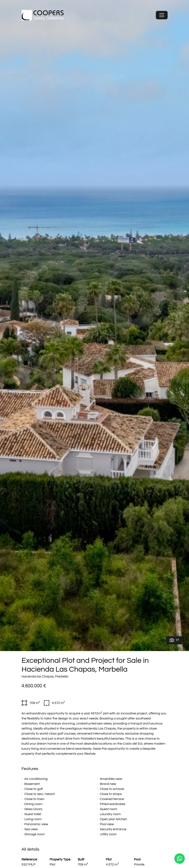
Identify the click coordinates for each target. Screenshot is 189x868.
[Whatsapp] (180, 859)
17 (174, 640)
